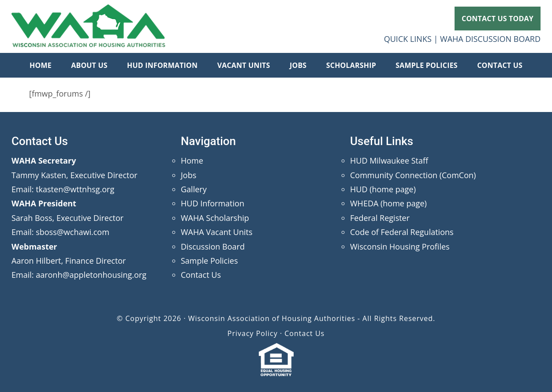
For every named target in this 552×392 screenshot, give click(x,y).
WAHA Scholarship (215, 218)
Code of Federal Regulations (402, 232)
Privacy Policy (253, 333)
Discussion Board (213, 246)
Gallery (194, 189)
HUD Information (213, 203)
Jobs (188, 175)
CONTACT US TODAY (498, 19)
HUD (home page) (383, 189)
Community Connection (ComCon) (413, 175)
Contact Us (201, 275)
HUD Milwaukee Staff (389, 161)
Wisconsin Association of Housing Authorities (89, 26)
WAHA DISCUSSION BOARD (490, 39)
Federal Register (380, 218)
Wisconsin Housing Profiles (400, 246)
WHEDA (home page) (388, 203)
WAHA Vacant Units (217, 232)
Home (192, 161)
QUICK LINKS (408, 39)
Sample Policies (209, 261)
